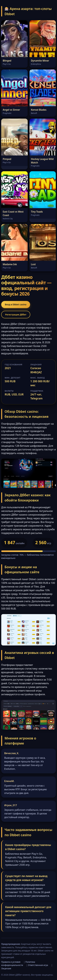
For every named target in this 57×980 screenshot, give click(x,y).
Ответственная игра (38, 965)
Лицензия (6, 968)
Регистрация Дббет (16, 315)
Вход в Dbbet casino (16, 304)
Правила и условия (11, 962)
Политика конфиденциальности (18, 964)
